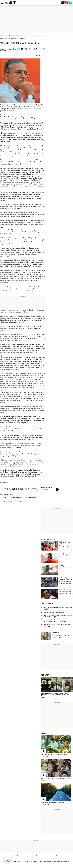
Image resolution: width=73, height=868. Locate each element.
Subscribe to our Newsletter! (46, 487)
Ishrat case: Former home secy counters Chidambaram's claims (66, 592)
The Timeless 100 (56, 856)
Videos (48, 856)
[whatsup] (72, 3)
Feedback (54, 861)
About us (60, 861)
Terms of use (66, 861)
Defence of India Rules (8, 501)
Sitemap (49, 861)
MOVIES (35, 3)
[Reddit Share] (30, 49)
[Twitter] (63, 3)
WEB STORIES (46, 675)
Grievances (37, 864)
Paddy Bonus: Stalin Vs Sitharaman (54, 612)
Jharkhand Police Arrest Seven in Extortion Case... (62, 636)
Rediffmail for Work (17, 856)
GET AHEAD (49, 3)
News (6, 39)
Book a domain (28, 856)
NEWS (25, 3)
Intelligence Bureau (16, 497)
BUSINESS (30, 3)
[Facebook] (69, 3)
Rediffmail (36, 856)
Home (2, 39)
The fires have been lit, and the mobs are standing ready (65, 544)
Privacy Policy (42, 861)
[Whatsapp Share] (18, 49)
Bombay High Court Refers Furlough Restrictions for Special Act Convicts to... (55, 621)
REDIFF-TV (55, 3)
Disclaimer (35, 861)
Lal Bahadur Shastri (31, 497)
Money (42, 856)
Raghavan (21, 501)
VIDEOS (44, 733)
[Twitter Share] (22, 49)
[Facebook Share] (26, 49)
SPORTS (44, 3)
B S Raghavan (3, 50)
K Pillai (4, 497)
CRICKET (39, 3)
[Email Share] (14, 49)
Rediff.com (19, 861)
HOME (22, 3)
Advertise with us (27, 861)
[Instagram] (66, 3)
